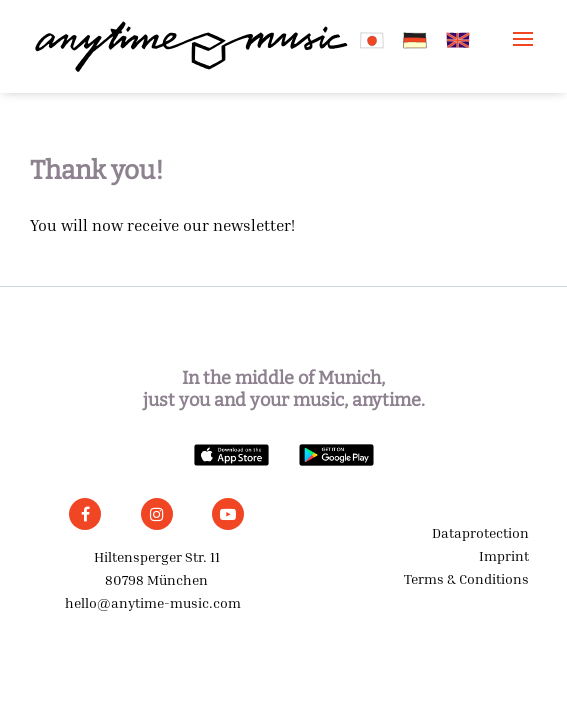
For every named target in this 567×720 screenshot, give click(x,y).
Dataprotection (480, 532)
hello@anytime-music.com (153, 602)
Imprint (504, 555)
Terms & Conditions (466, 578)
